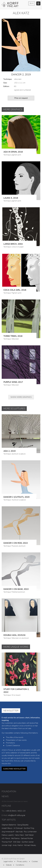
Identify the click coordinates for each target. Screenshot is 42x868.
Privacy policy (22, 858)
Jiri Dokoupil (18, 825)
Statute (9, 861)
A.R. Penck (6, 835)
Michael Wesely (30, 842)
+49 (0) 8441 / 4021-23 (16, 807)
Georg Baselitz (23, 821)
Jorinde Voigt (7, 842)
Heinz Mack (19, 831)
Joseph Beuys (7, 825)
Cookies (35, 858)
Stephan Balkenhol (9, 821)
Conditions (20, 861)
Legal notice (8, 858)
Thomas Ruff (7, 838)
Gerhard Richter (27, 835)
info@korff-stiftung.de (17, 812)
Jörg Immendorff (8, 828)
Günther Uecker (28, 838)
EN (31, 3)
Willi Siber (17, 838)
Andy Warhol (18, 842)
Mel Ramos (15, 835)
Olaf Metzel (29, 831)
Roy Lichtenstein (30, 828)
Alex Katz (19, 828)
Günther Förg (29, 825)
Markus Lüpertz (8, 831)
